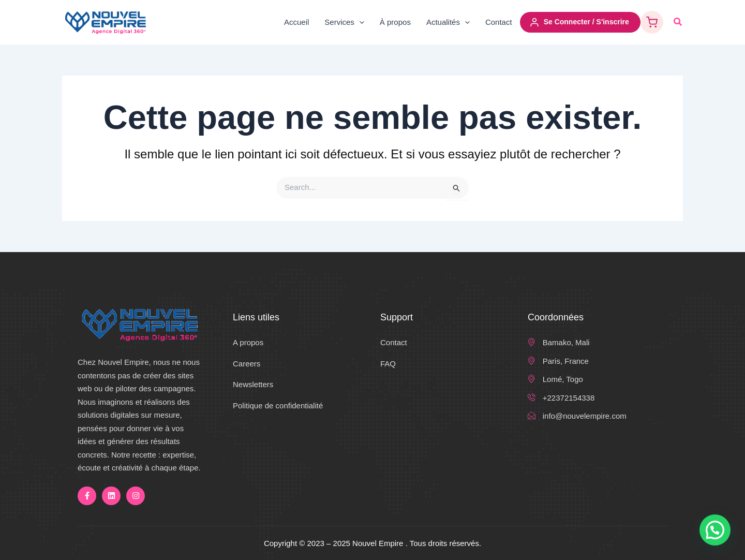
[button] (678, 22)
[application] (359, 23)
